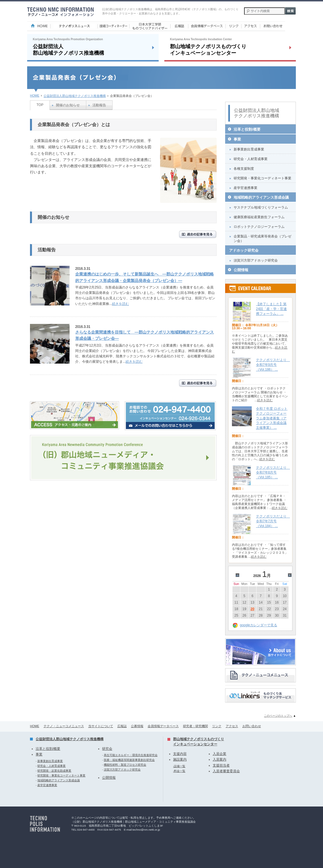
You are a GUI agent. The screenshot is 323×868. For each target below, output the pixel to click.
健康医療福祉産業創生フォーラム (259, 217)
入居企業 (219, 754)
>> (291, 576)
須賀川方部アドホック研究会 (256, 260)
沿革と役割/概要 (247, 129)
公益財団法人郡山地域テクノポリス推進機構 (75, 96)
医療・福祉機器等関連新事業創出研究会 (129, 760)
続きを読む (120, 304)
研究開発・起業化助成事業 (54, 771)
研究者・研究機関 (195, 726)
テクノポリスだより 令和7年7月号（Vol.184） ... (273, 521)
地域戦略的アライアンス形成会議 (261, 197)
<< (238, 576)
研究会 (107, 749)
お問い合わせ (252, 726)
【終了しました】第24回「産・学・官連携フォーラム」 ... (271, 309)
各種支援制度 (244, 169)
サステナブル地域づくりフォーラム (261, 207)
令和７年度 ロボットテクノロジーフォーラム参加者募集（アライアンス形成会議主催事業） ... (272, 418)
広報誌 (122, 726)
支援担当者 (221, 765)
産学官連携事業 (246, 188)
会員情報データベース (163, 726)
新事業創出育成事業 (249, 149)
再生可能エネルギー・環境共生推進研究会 (131, 755)
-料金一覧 (179, 771)
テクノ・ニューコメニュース (64, 726)
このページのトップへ (278, 716)
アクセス (232, 726)
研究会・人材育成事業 (251, 159)
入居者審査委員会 (226, 771)
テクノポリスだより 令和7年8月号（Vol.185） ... (273, 472)
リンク (217, 726)
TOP (40, 105)
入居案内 (219, 759)
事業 (237, 139)
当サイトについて (101, 726)
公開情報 (241, 270)
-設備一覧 (179, 766)
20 (252, 609)
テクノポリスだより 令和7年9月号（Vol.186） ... (273, 365)
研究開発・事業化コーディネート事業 (262, 178)
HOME (35, 95)
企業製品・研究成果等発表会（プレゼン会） (262, 239)
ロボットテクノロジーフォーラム (259, 227)
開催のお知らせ (68, 105)
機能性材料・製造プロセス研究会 (125, 765)
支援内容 (180, 754)
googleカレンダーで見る (259, 625)
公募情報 (137, 726)
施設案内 (180, 759)
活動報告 (99, 105)
